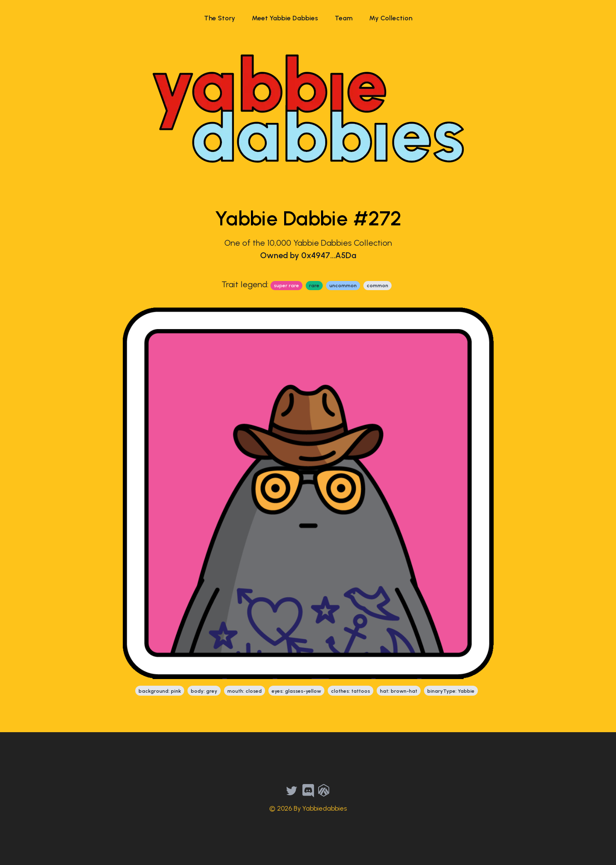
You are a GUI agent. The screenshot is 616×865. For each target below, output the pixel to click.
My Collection (391, 18)
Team (344, 18)
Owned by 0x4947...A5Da (308, 255)
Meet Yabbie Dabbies (285, 18)
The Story (220, 18)
